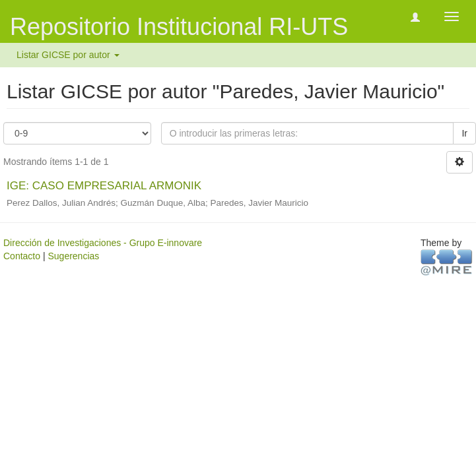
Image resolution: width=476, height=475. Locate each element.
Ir (464, 133)
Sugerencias (73, 256)
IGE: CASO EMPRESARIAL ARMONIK (104, 186)
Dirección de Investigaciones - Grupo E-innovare (103, 243)
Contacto (22, 256)
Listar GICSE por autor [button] (68, 55)
